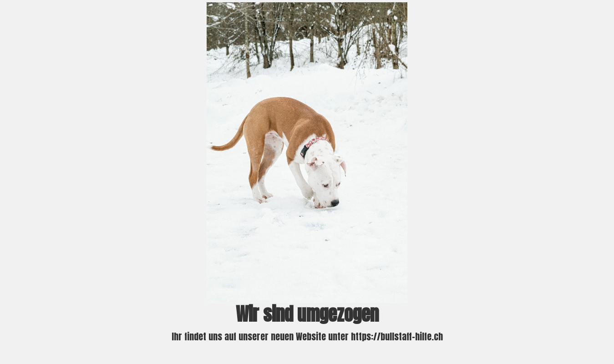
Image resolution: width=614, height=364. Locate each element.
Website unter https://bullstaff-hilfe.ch (369, 336)
